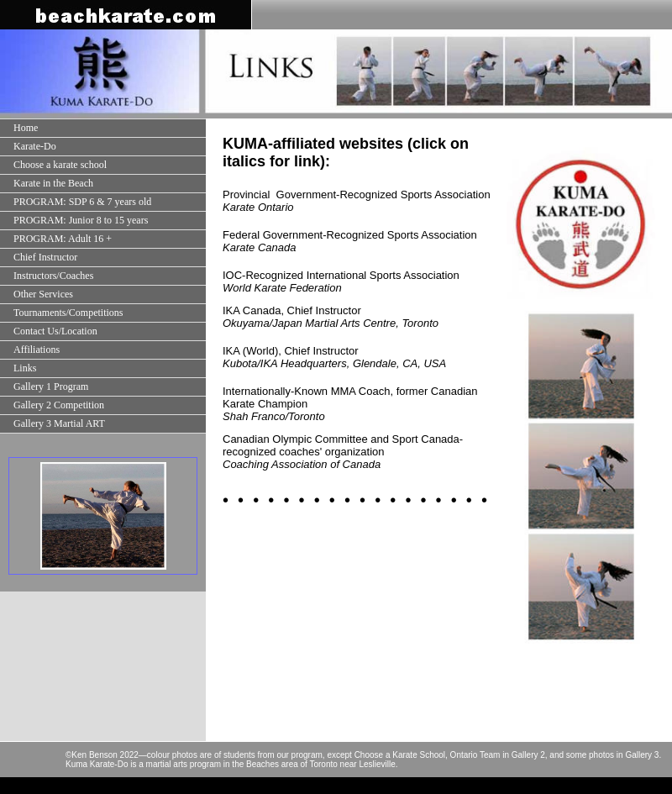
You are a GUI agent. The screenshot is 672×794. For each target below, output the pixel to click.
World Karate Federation (282, 288)
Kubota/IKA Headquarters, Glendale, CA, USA (334, 363)
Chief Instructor (45, 257)
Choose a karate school (60, 165)
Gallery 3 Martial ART (59, 423)
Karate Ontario (258, 207)
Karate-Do (35, 146)
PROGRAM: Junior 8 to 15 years (81, 220)
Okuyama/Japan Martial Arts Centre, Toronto (331, 323)
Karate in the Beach (53, 183)
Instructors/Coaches (53, 276)
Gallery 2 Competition (59, 405)
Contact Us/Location (55, 331)
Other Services (43, 294)
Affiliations (37, 350)
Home (26, 128)
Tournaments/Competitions (68, 313)
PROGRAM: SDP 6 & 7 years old (82, 202)
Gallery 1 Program (51, 386)
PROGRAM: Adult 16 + (63, 239)
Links (25, 368)
